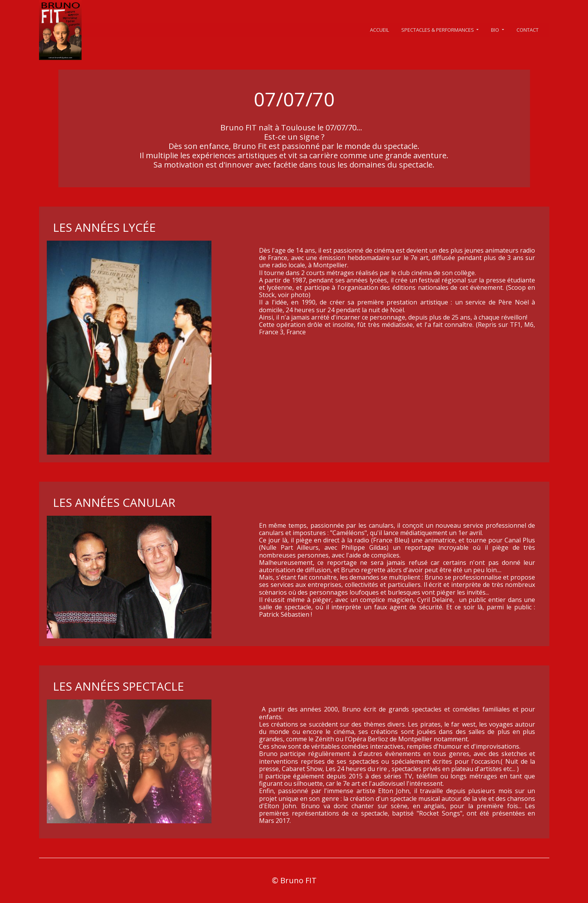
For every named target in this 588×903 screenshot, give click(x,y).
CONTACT (527, 30)
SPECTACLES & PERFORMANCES (438, 30)
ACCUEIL (379, 30)
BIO (496, 30)
